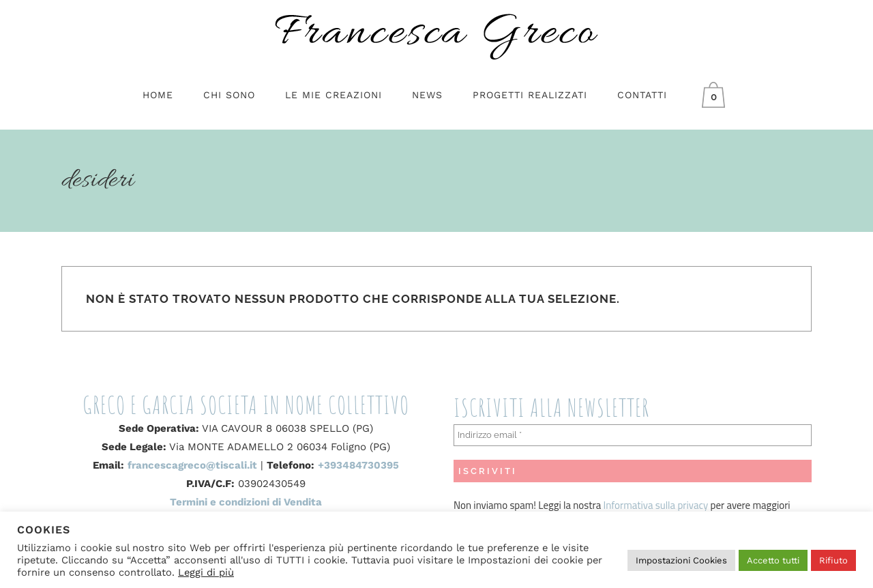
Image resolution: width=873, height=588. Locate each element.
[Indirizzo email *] (633, 435)
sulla (665, 505)
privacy (692, 505)
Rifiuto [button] (833, 560)
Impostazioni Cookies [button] (681, 560)
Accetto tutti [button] (773, 560)
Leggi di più (206, 572)
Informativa (630, 505)
